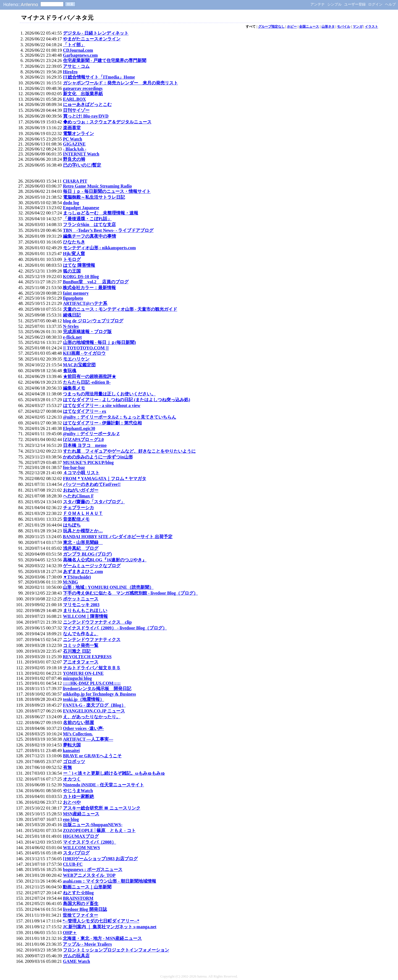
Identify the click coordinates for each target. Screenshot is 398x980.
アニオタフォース (81, 662)
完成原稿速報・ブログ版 (87, 332)
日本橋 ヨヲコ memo (85, 445)
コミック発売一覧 (81, 645)
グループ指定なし (271, 27)
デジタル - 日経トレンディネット (96, 33)
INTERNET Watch (81, 154)
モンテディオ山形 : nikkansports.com (99, 248)
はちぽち (72, 525)
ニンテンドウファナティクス (92, 640)
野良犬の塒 (74, 159)
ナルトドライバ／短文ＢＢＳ (92, 668)
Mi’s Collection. (78, 734)
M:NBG (70, 582)
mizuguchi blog (77, 678)
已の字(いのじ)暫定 (82, 165)
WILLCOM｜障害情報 (86, 616)
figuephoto (73, 298)
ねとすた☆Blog (78, 893)
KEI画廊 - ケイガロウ (84, 353)
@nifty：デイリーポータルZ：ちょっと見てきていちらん (120, 417)
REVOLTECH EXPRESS (87, 657)
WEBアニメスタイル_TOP (89, 875)
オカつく (72, 779)
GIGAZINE (74, 144)
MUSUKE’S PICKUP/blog (88, 462)
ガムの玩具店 (76, 956)
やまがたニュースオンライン (92, 39)
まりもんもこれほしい (85, 610)
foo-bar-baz (74, 467)
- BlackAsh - (75, 149)
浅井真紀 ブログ (81, 548)
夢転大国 (72, 745)
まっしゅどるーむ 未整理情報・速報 (101, 213)
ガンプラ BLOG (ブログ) (87, 554)
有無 (67, 767)
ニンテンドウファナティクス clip (97, 622)
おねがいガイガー (81, 490)
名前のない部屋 (78, 723)
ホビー (292, 27)
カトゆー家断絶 (78, 796)
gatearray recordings (83, 88)
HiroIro (70, 72)
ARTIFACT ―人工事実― (88, 739)
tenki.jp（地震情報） (84, 699)
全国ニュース (309, 27)
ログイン (375, 4)
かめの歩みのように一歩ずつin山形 (98, 457)
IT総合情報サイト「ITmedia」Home (99, 77)
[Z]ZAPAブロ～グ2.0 (83, 440)
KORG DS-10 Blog (81, 277)
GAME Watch (77, 961)
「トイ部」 (74, 45)
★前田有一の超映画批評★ (90, 376)
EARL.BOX (74, 99)
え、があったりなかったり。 (92, 717)
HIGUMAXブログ (81, 836)
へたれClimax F (78, 496)
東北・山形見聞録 (83, 542)
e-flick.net (72, 337)
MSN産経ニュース (81, 814)
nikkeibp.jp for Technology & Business (99, 694)
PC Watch (73, 139)
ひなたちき (74, 242)
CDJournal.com (78, 50)
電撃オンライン (78, 133)
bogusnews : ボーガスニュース (93, 869)
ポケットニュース (81, 599)
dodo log (71, 203)
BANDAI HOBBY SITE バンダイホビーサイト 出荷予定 (118, 537)
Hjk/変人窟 (74, 254)
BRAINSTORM (78, 898)
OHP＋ (70, 933)
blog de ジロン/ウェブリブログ (93, 321)
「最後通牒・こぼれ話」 (87, 219)
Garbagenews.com (80, 55)
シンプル (334, 4)
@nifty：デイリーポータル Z (91, 434)
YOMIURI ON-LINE (83, 673)
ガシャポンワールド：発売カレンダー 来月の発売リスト (121, 83)
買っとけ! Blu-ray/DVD (86, 116)
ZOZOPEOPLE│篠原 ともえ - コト (99, 830)
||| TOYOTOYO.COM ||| (86, 348)
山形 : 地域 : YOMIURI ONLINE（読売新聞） (108, 587)
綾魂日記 (72, 315)
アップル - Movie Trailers (87, 944)
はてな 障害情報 (79, 265)
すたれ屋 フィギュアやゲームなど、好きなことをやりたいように (129, 451)
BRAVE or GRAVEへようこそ (92, 756)
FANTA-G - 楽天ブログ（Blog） (94, 705)
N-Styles (71, 326)
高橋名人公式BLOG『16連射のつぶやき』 (105, 560)
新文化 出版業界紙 (83, 94)
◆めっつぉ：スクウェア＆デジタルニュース (107, 122)
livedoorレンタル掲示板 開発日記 (97, 689)
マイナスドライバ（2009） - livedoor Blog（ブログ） (115, 628)
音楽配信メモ (76, 519)
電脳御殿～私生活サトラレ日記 (94, 197)
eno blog (71, 819)
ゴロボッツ (74, 762)
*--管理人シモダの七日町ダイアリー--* (101, 921)
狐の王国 (72, 271)
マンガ (358, 27)
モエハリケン (76, 359)
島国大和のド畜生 (81, 903)
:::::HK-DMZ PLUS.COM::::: (92, 683)
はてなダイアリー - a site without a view (102, 405)
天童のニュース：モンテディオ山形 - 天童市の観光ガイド (120, 309)
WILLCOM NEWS (82, 848)
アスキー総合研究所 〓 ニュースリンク (102, 808)
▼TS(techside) (77, 577)
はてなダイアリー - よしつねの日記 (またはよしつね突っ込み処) (127, 400)
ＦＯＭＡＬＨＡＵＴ (83, 513)
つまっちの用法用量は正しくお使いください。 (109, 394)
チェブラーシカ (78, 508)
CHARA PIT (75, 181)
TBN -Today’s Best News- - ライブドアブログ (108, 230)
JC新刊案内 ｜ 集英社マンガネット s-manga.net (110, 927)
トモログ (72, 259)
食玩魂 (70, 371)
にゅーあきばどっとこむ (87, 104)
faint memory (76, 293)
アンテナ (318, 4)
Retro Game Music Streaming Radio (97, 186)
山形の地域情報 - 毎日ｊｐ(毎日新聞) (99, 342)
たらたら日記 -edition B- (87, 382)
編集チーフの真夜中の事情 (90, 236)
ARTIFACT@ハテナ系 (85, 303)
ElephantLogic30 (79, 428)
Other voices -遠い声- (83, 728)
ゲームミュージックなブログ (92, 566)
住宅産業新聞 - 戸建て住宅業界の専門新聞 (105, 60)
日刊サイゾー (76, 110)
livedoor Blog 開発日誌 (85, 909)
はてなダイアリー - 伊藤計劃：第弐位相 (102, 423)
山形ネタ (328, 27)
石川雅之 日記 (77, 651)
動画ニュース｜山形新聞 (87, 887)
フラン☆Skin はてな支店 (89, 225)
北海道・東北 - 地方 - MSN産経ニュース (102, 938)
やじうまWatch (78, 791)
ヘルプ (390, 4)
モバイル (344, 27)
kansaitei (71, 750)
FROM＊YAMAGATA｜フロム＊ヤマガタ (105, 479)
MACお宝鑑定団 (79, 365)
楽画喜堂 (72, 128)
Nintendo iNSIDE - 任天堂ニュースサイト (103, 785)
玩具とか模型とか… (83, 531)
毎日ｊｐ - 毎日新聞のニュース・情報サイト (107, 191)
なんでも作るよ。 (81, 634)
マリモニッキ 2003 (81, 605)
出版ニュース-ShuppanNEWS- (93, 825)
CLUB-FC (73, 864)
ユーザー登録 (355, 4)
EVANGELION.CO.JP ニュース (94, 711)
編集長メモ (74, 388)
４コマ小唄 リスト (81, 473)
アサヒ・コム (76, 66)
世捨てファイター (80, 915)
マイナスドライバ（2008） (90, 842)
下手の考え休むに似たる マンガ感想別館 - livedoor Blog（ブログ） (130, 593)
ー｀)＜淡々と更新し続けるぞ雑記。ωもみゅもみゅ (114, 773)
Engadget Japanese (81, 208)
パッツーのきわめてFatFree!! (92, 484)
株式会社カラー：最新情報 (89, 288)
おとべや (72, 802)
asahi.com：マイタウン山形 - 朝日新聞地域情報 (109, 881)
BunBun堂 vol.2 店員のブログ (95, 282)
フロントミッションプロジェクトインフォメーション (116, 950)
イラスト (371, 27)
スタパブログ (76, 853)
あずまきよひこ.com (83, 571)
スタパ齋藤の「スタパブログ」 (94, 502)
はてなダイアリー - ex (85, 411)
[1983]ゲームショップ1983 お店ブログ (100, 859)
